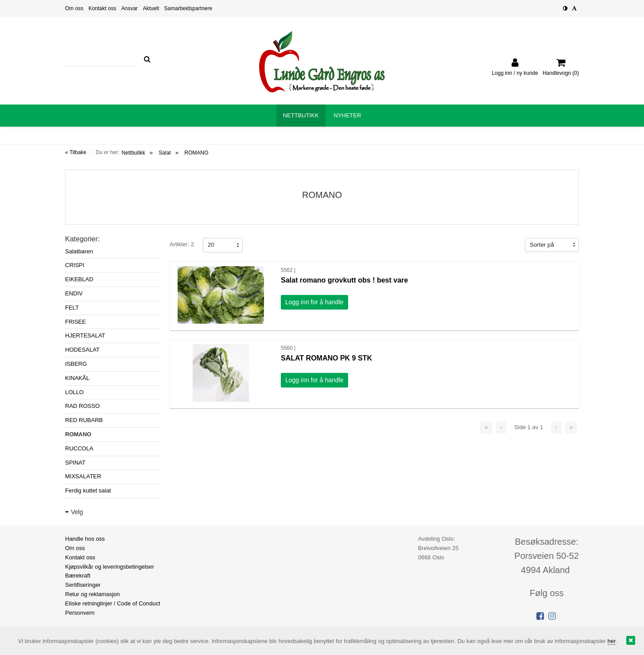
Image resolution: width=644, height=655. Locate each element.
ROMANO (196, 153)
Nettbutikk (133, 153)
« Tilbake (76, 152)
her (612, 641)
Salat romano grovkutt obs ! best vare (344, 280)
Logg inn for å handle (314, 302)
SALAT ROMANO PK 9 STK (326, 358)
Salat (165, 153)
